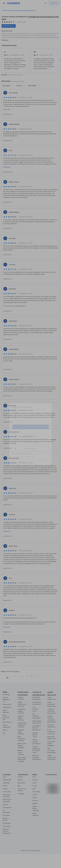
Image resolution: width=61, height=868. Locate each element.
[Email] (30, 421)
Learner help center (30, 456)
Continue (30, 427)
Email (15, 417)
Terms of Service (22, 461)
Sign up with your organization (21, 453)
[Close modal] (49, 406)
